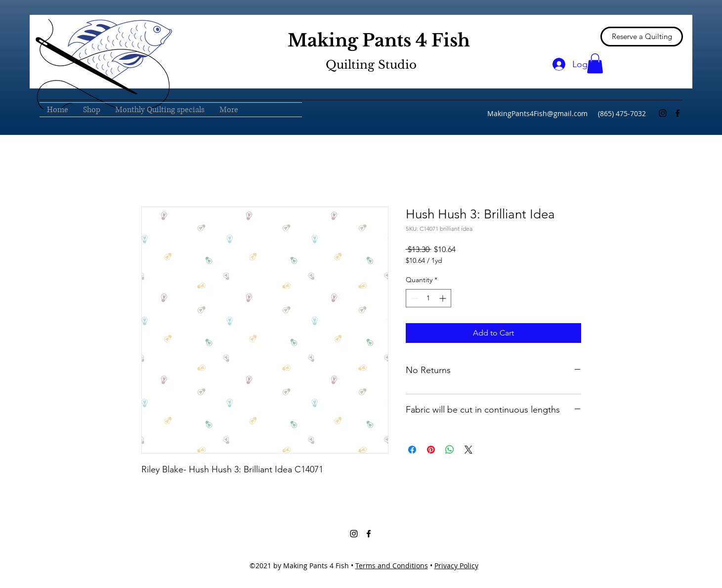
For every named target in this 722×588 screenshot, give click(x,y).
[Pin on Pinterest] (431, 450)
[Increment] (444, 298)
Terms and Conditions (392, 566)
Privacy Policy (456, 566)
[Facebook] (678, 113)
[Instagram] (663, 113)
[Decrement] (413, 298)
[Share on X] (468, 450)
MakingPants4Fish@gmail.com (537, 113)
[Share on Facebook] (412, 450)
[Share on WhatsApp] (450, 450)
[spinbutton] (428, 298)
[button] (595, 63)
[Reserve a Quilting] (642, 37)
